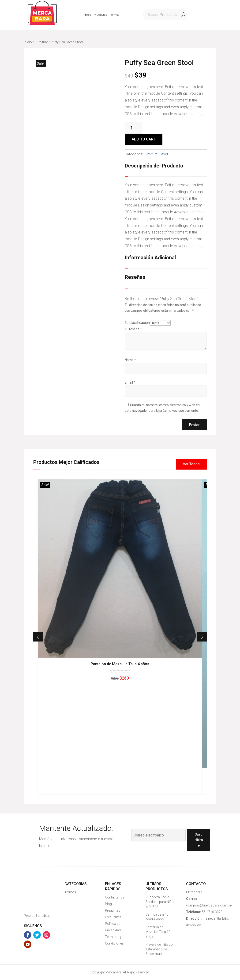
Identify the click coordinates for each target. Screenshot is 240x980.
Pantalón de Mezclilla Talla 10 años (158, 932)
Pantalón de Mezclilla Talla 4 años (120, 664)
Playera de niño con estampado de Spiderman (160, 949)
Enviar (194, 425)
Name (130, 360)
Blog (108, 904)
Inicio (88, 15)
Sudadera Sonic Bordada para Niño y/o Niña (160, 902)
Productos (100, 15)
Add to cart (144, 139)
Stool (164, 154)
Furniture (41, 42)
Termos (115, 15)
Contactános (115, 897)
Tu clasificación (137, 323)
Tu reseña (133, 329)
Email (130, 382)
